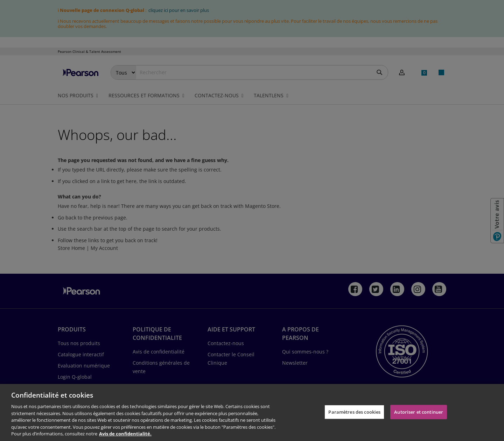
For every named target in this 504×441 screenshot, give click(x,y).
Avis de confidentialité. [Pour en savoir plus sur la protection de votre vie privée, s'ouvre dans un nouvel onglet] (125, 434)
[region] (252, 412)
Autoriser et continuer (419, 412)
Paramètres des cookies (354, 412)
